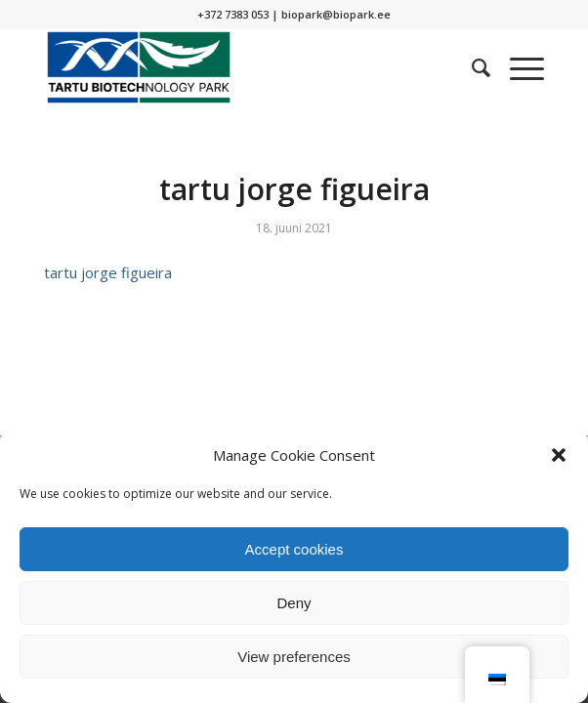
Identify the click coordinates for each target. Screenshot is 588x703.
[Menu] (517, 67)
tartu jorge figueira (108, 272)
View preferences (294, 657)
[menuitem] (471, 67)
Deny (294, 603)
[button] (559, 455)
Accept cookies (294, 549)
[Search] (471, 67)
